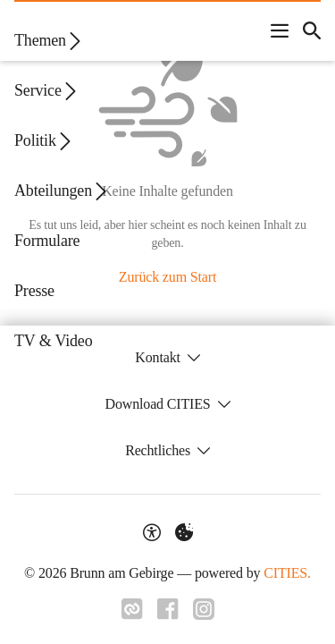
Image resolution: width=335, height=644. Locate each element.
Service (47, 91)
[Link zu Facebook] (168, 609)
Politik (44, 141)
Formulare (47, 241)
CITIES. (287, 573)
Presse (34, 291)
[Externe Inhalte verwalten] (184, 532)
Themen (49, 41)
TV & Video (53, 341)
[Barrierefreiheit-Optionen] (152, 532)
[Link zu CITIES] (132, 609)
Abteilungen (62, 191)
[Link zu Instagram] (204, 609)
